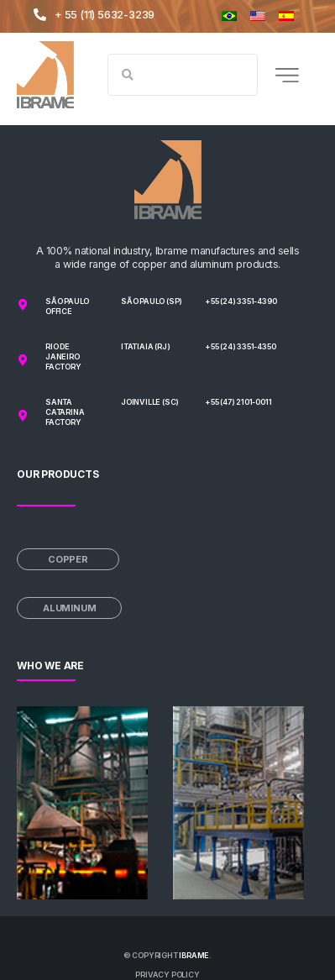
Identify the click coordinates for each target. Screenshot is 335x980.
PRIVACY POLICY (167, 975)
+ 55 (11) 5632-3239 (105, 14)
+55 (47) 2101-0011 (238, 402)
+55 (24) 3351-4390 (241, 301)
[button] (287, 75)
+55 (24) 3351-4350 (240, 346)
